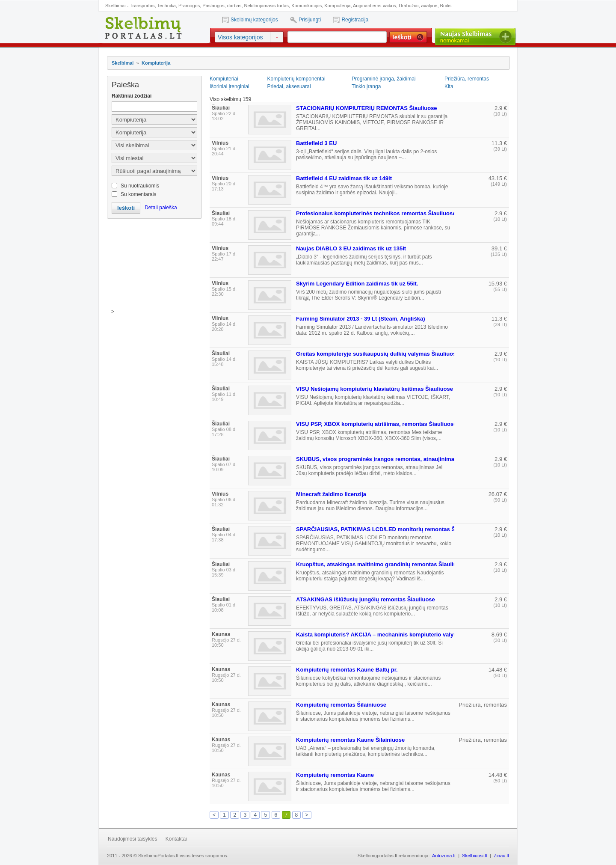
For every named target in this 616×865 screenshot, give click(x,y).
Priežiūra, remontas (467, 79)
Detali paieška (161, 208)
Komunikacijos (307, 6)
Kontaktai (176, 839)
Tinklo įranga (366, 86)
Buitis (446, 6)
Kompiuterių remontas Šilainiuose (341, 705)
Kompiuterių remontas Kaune (335, 775)
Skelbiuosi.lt (475, 856)
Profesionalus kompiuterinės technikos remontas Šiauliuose (376, 213)
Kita (449, 86)
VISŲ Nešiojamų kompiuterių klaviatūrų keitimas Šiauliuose (375, 389)
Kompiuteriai (224, 79)
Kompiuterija (337, 6)
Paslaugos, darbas (222, 6)
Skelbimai (123, 63)
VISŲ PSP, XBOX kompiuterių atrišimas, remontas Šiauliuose (376, 424)
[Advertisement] (154, 266)
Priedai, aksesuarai (289, 86)
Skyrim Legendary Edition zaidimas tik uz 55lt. (357, 284)
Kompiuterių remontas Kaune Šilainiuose (350, 740)
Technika (166, 6)
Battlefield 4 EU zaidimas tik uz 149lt (344, 178)
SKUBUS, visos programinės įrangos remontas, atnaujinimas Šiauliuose (391, 459)
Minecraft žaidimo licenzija (331, 494)
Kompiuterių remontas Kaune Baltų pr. (347, 670)
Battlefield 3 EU (316, 143)
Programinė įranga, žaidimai (384, 79)
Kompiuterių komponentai (296, 79)
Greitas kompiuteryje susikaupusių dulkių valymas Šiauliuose (378, 354)
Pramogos (189, 6)
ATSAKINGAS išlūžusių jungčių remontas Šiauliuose (366, 599)
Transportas (142, 6)
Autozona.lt (444, 856)
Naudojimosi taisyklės (132, 839)
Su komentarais (138, 194)
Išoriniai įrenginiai (230, 86)
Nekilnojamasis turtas (267, 6)
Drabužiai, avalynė (418, 6)
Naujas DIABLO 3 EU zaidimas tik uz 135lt (351, 248)
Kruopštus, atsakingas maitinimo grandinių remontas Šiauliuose (381, 564)
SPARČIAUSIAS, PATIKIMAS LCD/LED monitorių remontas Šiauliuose (388, 529)
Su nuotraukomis (140, 186)
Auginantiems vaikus (375, 6)
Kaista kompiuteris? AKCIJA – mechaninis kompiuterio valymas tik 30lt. (391, 635)
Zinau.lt (501, 856)
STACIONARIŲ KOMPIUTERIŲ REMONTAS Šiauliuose (367, 108)
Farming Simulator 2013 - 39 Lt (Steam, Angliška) (361, 319)
